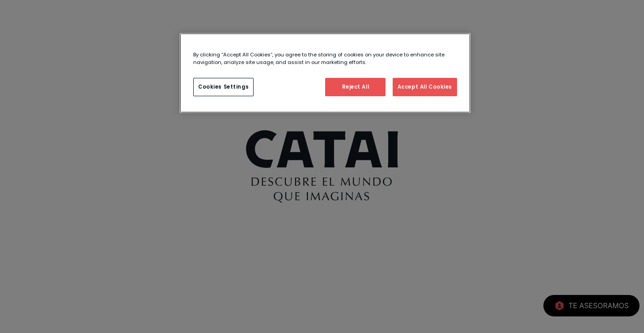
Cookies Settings (223, 87)
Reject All (356, 87)
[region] (325, 73)
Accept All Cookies (425, 87)
